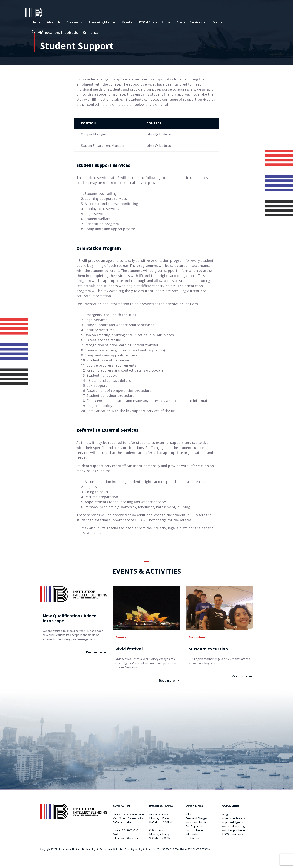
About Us (68, 23)
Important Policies (197, 822)
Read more (94, 652)
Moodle (142, 23)
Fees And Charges (197, 818)
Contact (52, 32)
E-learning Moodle (117, 23)
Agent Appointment (234, 830)
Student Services (204, 23)
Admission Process (234, 818)
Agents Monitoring (233, 826)
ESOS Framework (233, 834)
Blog (225, 814)
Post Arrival (193, 838)
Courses (87, 23)
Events (232, 23)
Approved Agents (233, 822)
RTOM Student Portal (170, 23)
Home (51, 23)
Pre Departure (194, 826)
